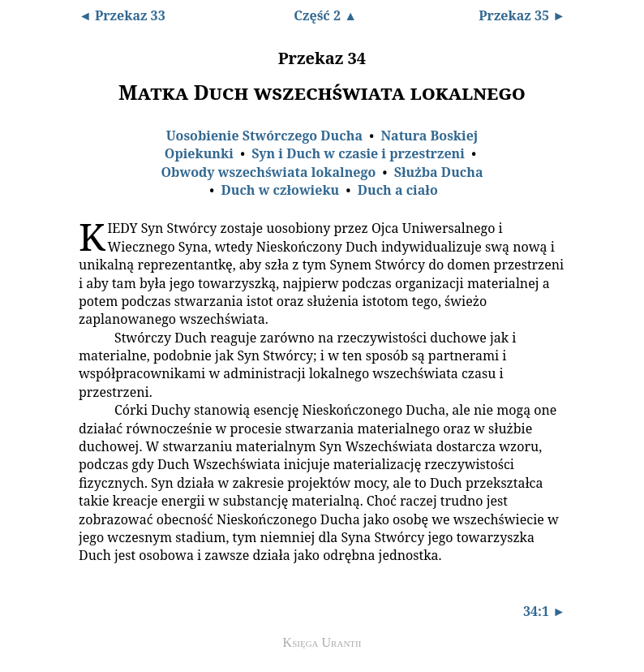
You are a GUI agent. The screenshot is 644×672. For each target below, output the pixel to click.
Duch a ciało (398, 190)
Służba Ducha (439, 172)
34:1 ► (544, 611)
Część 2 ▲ (325, 15)
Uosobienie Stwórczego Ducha (264, 136)
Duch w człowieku (280, 190)
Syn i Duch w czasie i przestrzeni (358, 153)
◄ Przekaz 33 (122, 15)
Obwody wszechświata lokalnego (268, 172)
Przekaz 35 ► (522, 15)
